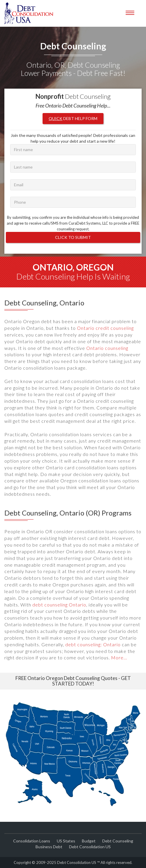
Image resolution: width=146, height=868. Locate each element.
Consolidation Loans (32, 841)
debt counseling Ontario (59, 605)
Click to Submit (73, 237)
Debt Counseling (118, 841)
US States (66, 841)
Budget (89, 841)
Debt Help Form (73, 118)
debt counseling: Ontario (93, 644)
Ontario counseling (107, 348)
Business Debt (49, 847)
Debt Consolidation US (90, 847)
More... (119, 657)
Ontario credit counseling (105, 328)
